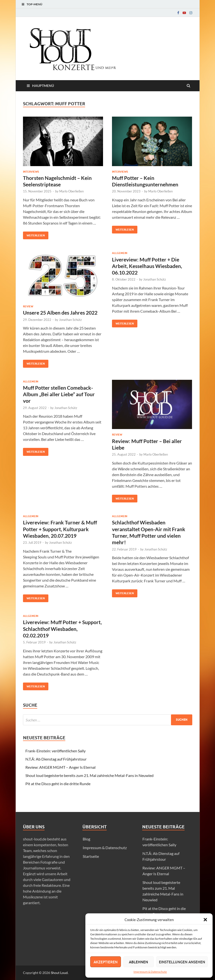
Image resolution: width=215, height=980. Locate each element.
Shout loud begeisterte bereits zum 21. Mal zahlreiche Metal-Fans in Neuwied (89, 775)
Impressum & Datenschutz (150, 972)
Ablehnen (138, 962)
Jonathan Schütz (70, 320)
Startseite (91, 856)
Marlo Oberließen (71, 191)
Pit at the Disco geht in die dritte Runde (58, 784)
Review (28, 306)
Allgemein (120, 253)
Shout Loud (59, 973)
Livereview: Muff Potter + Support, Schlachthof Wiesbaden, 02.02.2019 (62, 629)
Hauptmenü (43, 86)
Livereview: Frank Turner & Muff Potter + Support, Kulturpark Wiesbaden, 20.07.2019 (60, 529)
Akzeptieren (106, 962)
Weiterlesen (34, 234)
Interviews (31, 172)
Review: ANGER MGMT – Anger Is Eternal (60, 767)
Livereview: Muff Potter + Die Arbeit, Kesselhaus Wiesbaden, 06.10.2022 (147, 266)
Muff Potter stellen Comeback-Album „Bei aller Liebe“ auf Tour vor (59, 394)
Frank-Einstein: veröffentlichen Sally (56, 751)
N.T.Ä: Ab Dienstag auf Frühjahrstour (56, 759)
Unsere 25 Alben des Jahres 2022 (60, 313)
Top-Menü (34, 4)
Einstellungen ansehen (182, 962)
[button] (205, 920)
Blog (86, 839)
